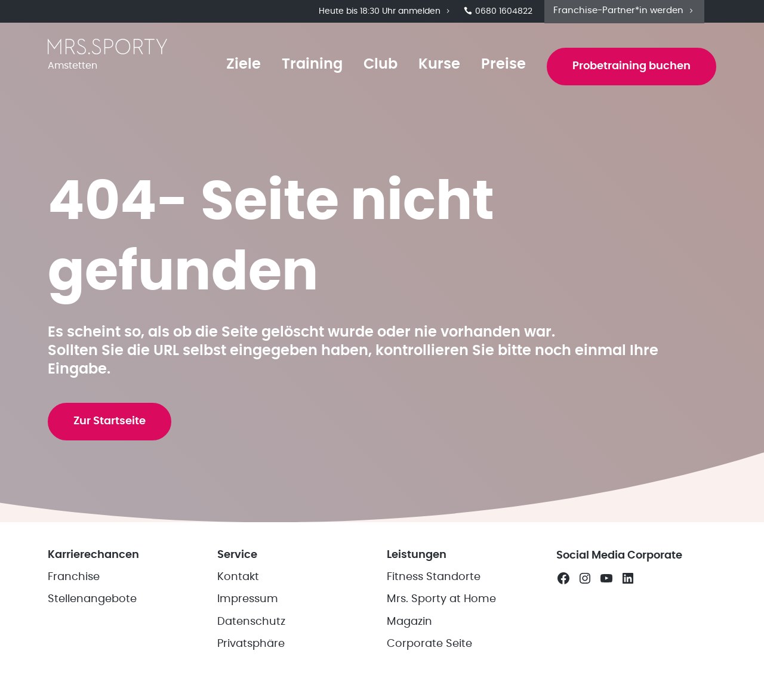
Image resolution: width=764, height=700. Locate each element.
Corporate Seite (429, 659)
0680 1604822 (498, 12)
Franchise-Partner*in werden (624, 11)
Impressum (248, 614)
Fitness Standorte (434, 592)
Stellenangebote (92, 614)
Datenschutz (251, 637)
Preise (502, 66)
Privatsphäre (251, 659)
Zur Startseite (110, 433)
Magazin (409, 637)
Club (379, 66)
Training (311, 66)
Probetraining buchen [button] (631, 68)
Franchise (74, 592)
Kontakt (238, 592)
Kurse (438, 66)
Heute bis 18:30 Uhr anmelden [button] (385, 12)
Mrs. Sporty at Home (441, 614)
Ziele (242, 66)
